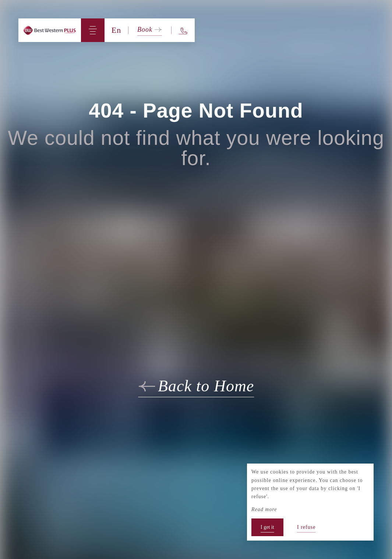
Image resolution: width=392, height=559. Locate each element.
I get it (267, 527)
